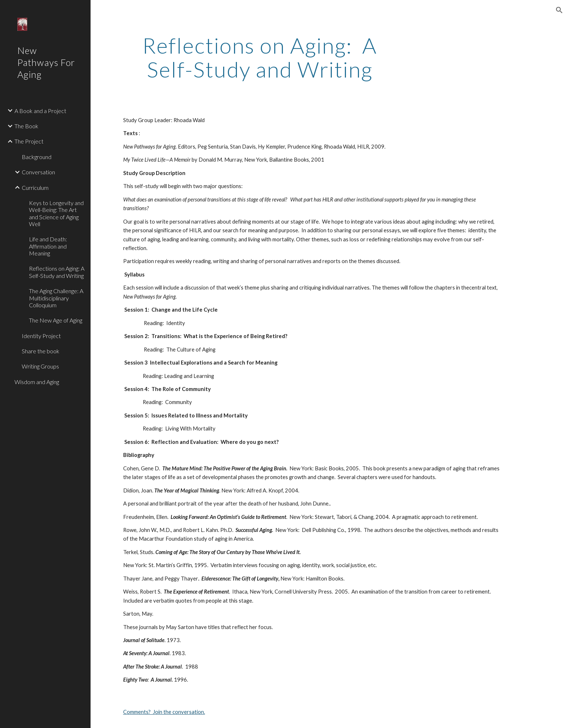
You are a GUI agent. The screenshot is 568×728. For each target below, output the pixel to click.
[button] (559, 10)
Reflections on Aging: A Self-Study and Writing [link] (57, 272)
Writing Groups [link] (40, 366)
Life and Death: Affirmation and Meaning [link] (48, 246)
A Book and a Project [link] (40, 111)
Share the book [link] (41, 351)
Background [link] (37, 157)
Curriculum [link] (35, 188)
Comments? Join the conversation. (164, 712)
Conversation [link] (38, 172)
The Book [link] (26, 126)
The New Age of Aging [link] (56, 320)
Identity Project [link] (41, 336)
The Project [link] (29, 141)
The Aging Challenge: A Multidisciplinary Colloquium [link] (56, 298)
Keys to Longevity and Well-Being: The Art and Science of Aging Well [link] (56, 213)
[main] (260, 57)
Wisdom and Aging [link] (37, 382)
